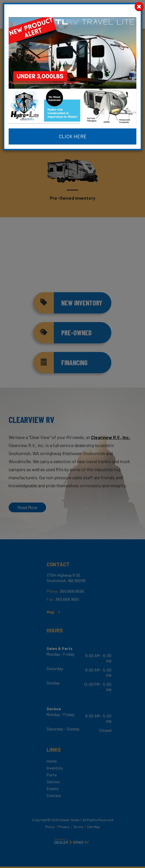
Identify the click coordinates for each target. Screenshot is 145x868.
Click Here (73, 136)
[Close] (139, 6)
